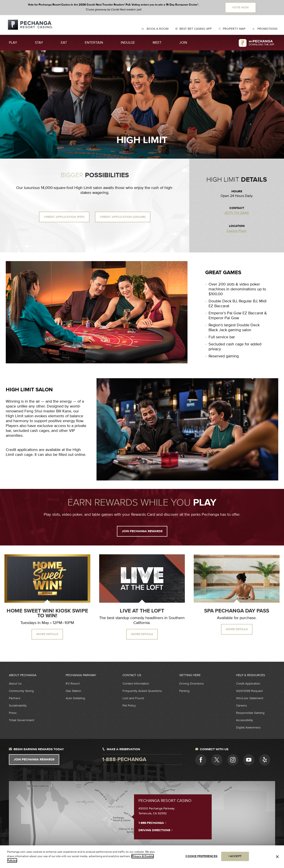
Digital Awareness (248, 727)
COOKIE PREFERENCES (201, 856)
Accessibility (245, 720)
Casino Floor (237, 231)
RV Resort (73, 684)
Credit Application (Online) (123, 217)
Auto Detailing (75, 698)
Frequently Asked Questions (142, 691)
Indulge (128, 43)
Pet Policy (129, 706)
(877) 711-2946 (237, 213)
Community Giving (21, 691)
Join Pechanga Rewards (34, 760)
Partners (15, 698)
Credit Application (248, 684)
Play (13, 43)
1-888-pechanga (124, 760)
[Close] (277, 857)
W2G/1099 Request (249, 691)
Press (13, 713)
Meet (157, 43)
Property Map (234, 29)
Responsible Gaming (250, 713)
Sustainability (18, 706)
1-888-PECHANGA (153, 823)
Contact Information (136, 684)
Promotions (267, 29)
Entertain (94, 43)
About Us (15, 684)
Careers (242, 706)
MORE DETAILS (47, 634)
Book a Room (157, 29)
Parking (184, 691)
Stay (39, 43)
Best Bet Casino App (196, 29)
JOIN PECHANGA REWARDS (142, 531)
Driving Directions (192, 684)
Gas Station (73, 691)
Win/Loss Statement (250, 698)
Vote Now (240, 8)
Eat (64, 43)
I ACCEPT (235, 856)
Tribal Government (22, 720)
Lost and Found (133, 698)
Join (183, 43)
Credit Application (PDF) (64, 217)
